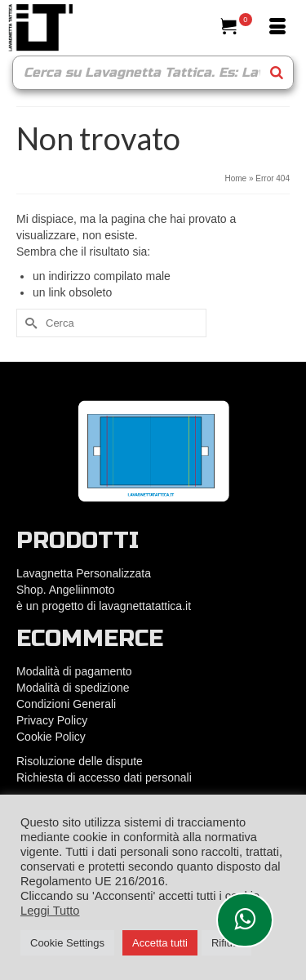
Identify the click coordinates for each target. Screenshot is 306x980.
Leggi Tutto (50, 911)
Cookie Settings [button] (67, 943)
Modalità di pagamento (74, 671)
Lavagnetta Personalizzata (84, 573)
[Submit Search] (29, 323)
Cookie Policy (51, 737)
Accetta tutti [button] (160, 943)
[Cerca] (196, 28)
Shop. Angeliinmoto (67, 590)
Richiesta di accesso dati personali (104, 777)
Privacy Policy (52, 720)
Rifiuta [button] (226, 943)
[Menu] (277, 28)
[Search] (277, 73)
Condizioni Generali (66, 704)
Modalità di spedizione (73, 688)
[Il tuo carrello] (237, 28)
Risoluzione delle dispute (80, 761)
